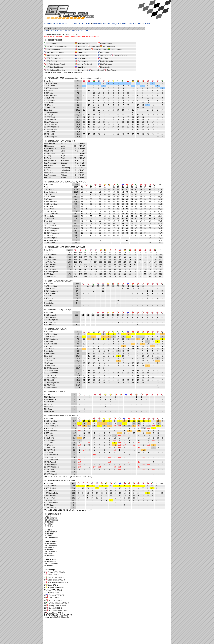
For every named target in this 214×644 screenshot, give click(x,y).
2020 (46, 31)
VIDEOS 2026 (60, 24)
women (133, 24)
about (148, 24)
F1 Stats (86, 24)
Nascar (106, 24)
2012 (88, 31)
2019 (51, 31)
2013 (83, 31)
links (141, 24)
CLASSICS (75, 24)
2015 (72, 31)
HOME (47, 24)
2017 (62, 31)
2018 (56, 31)
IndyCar (116, 24)
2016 (67, 31)
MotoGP (97, 24)
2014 (77, 31)
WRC (124, 24)
